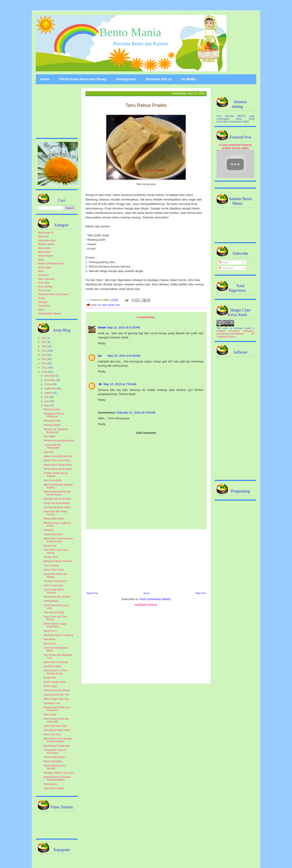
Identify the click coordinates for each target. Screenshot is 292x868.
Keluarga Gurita (52, 421)
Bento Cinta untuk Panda (57, 460)
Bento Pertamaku (53, 761)
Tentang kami (126, 79)
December (50, 376)
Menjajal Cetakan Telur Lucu (59, 773)
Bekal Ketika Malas (54, 519)
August (48, 393)
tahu (118, 305)
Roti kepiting (50, 784)
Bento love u (50, 631)
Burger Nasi (50, 546)
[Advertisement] (146, 560)
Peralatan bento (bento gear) (53, 294)
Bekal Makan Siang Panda (58, 465)
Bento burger (51, 686)
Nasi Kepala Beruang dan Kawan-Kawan (57, 493)
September (50, 388)
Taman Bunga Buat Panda (58, 469)
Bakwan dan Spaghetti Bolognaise (56, 431)
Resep (112, 305)
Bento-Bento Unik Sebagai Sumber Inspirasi (58, 740)
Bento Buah (50, 644)
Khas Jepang (45, 287)
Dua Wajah (50, 436)
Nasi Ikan (49, 452)
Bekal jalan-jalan (47, 240)
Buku (41, 271)
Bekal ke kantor (46, 244)
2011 (44, 368)
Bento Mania (130, 32)
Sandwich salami (53, 666)
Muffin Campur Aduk (55, 682)
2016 (44, 346)
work (226, 328)
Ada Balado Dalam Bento (57, 730)
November (50, 380)
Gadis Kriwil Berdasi (54, 757)
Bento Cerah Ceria (54, 570)
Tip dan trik (44, 306)
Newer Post (92, 593)
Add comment (146, 433)
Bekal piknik (44, 252)
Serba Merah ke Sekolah (57, 690)
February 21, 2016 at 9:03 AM (136, 412)
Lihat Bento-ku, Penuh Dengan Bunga (56, 672)
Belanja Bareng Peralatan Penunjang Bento (57, 778)
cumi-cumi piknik (53, 480)
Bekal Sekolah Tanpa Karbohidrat (55, 625)
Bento (41, 260)
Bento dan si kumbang (56, 662)
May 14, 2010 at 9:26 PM (124, 327)
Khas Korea (44, 291)
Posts (223, 263)
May (47, 406)
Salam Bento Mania (54, 788)
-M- (100, 384)
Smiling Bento (51, 601)
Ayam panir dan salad (55, 726)
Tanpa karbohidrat (53, 534)
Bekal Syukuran (52, 409)
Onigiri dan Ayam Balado (57, 503)
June (47, 401)
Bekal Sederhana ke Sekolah (54, 767)
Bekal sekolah (46, 256)
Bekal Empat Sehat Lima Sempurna (57, 709)
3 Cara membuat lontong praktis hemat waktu (235, 146)
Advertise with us (159, 79)
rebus (104, 305)
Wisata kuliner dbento (50, 314)
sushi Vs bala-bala (53, 585)
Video (41, 310)
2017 (44, 342)
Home (45, 79)
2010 (44, 372)
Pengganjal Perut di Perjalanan (54, 415)
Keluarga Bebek (52, 425)
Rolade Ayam (51, 557)
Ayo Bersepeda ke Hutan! (57, 507)
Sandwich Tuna (52, 703)
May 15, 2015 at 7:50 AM (120, 384)
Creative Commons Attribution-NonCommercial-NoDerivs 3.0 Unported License (235, 334)
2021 (44, 338)
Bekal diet (43, 236)
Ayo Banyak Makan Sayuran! (54, 591)
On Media (189, 79)
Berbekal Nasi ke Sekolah (57, 499)
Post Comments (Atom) (155, 599)
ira (99, 305)
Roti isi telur (50, 715)
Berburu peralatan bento (51, 263)
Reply (102, 343)
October (49, 384)
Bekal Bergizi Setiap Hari (57, 746)
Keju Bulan (49, 639)
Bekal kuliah (45, 248)
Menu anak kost (52, 734)
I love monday (51, 566)
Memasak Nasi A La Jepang (58, 635)
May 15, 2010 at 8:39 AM (124, 356)
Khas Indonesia (46, 279)
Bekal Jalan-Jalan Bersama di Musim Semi (58, 540)
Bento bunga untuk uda (56, 699)
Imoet (102, 327)
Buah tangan (45, 267)
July (47, 397)
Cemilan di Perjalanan (55, 581)
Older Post (200, 593)
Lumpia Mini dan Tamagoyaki (52, 446)
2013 (44, 359)
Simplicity (49, 530)
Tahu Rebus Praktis (54, 612)
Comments (226, 268)
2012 (44, 363)
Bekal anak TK (46, 233)
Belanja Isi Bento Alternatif (58, 561)
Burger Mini (50, 678)
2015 (44, 351)
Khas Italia (44, 283)
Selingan (43, 302)
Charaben (43, 275)
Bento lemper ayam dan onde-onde (56, 720)
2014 (44, 355)
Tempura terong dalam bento (59, 441)
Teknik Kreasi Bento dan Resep (82, 79)
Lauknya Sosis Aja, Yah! (56, 695)
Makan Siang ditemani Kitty (58, 456)
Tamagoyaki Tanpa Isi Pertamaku (55, 751)
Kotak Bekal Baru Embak (57, 597)
